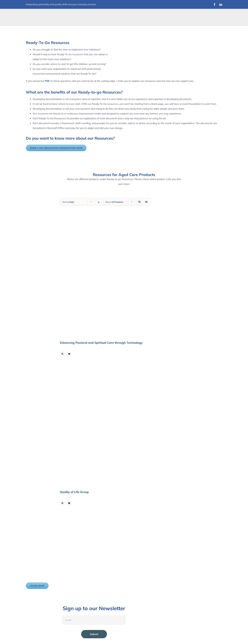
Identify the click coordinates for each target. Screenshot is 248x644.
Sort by (68, 202)
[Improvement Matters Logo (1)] (47, 14)
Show (114, 202)
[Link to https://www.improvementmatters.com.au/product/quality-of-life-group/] (63, 503)
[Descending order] (99, 202)
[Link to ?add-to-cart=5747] (69, 354)
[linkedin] (221, 4)
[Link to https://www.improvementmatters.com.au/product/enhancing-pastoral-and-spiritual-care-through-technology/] (63, 354)
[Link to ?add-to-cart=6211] (69, 503)
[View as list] (146, 202)
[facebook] (215, 4)
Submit (94, 634)
